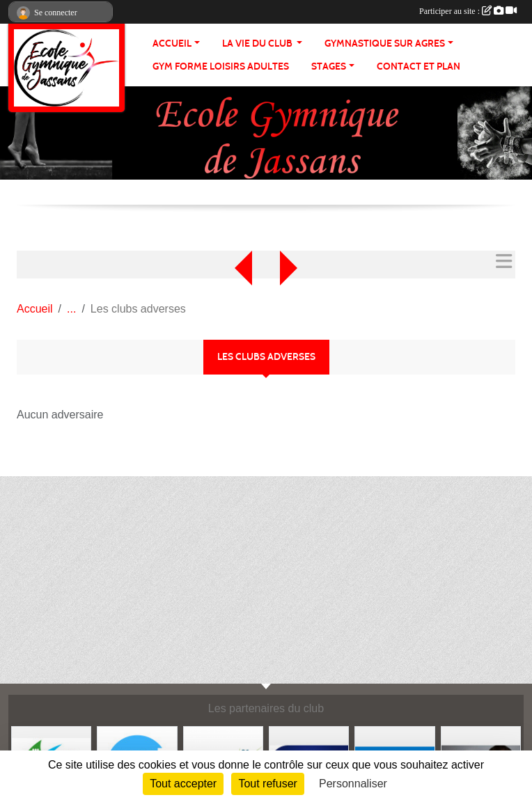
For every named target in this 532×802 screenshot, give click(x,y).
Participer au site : (468, 11)
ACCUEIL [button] (172, 44)
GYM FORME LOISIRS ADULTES (221, 66)
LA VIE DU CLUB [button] (258, 44)
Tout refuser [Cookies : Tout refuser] (267, 784)
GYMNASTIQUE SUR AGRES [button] (385, 44)
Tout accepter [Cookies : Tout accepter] (183, 784)
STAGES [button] (329, 66)
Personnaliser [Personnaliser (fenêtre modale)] (353, 784)
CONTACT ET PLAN (418, 66)
